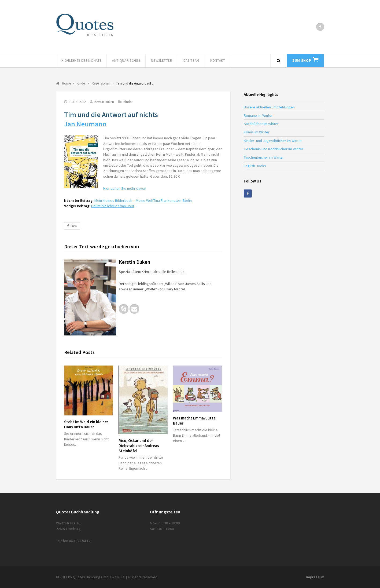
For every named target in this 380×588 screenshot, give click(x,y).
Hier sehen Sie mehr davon (125, 188)
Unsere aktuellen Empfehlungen (269, 107)
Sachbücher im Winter (261, 124)
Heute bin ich (113, 206)
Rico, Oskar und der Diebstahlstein (139, 446)
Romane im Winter (258, 115)
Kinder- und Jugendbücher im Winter (273, 141)
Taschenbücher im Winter (264, 157)
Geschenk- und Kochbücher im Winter (274, 149)
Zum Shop (302, 61)
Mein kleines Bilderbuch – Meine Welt (143, 200)
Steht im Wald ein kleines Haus (86, 424)
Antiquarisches (126, 61)
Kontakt (218, 61)
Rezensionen (101, 83)
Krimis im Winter (257, 132)
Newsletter (162, 61)
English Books (255, 166)
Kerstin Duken (104, 102)
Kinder (128, 102)
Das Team (191, 61)
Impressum (315, 577)
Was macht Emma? (194, 421)
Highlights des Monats (81, 61)
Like (72, 226)
